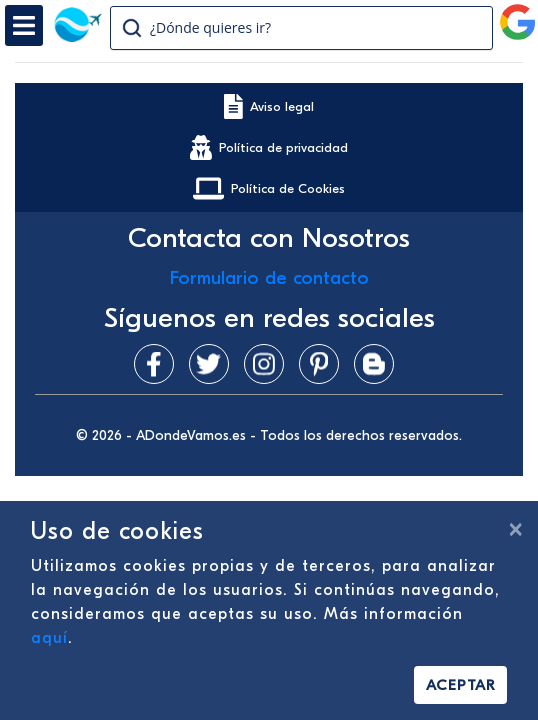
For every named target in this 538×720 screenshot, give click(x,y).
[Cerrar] (515, 529)
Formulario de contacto (269, 278)
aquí (49, 638)
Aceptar (460, 685)
